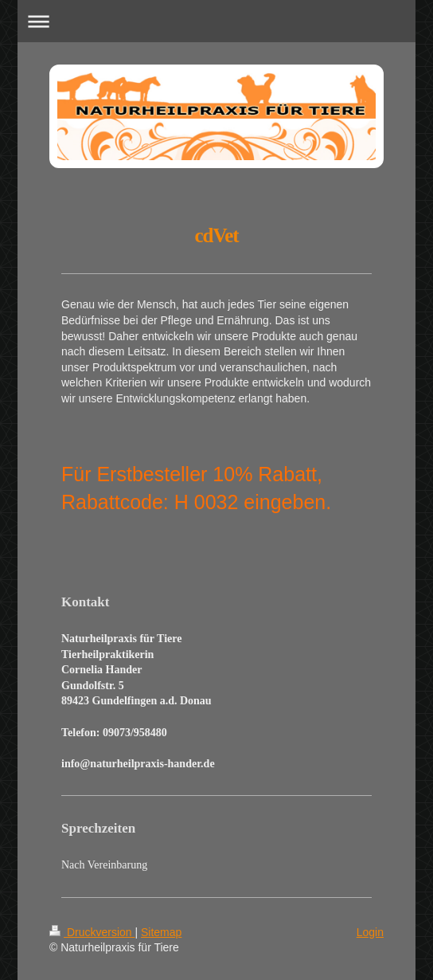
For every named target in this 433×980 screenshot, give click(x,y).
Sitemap (161, 932)
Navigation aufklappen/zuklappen (217, 21)
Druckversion (92, 932)
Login (370, 932)
